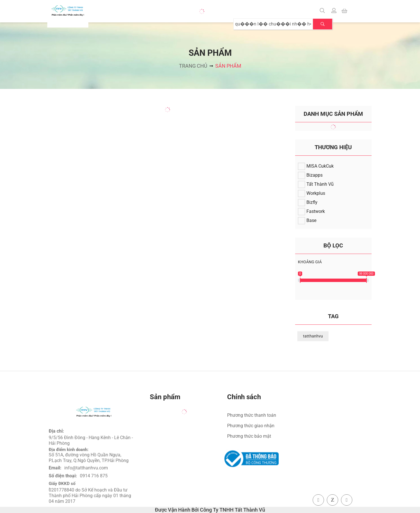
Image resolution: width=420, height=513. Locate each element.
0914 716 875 (94, 476)
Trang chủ (193, 66)
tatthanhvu (313, 336)
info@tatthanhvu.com (86, 468)
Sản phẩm (228, 66)
